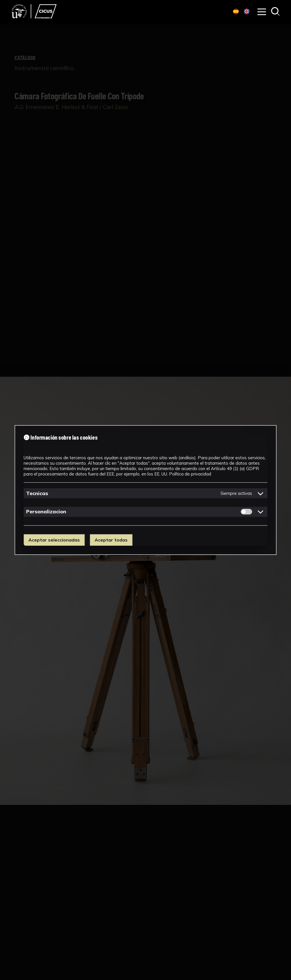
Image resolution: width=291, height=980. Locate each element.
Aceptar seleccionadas (54, 540)
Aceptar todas (111, 540)
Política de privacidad (190, 474)
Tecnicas (37, 493)
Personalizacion (46, 511)
